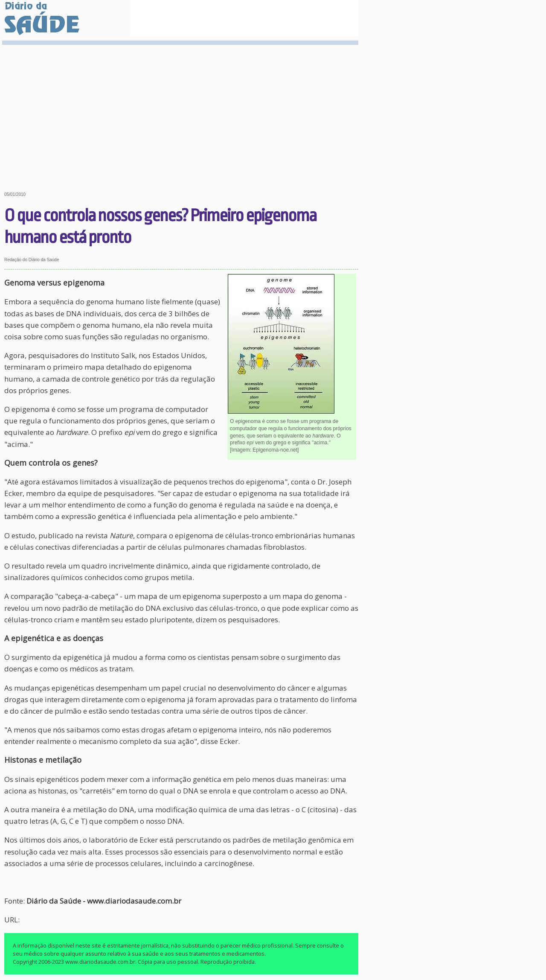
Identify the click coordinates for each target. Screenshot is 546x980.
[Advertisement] (182, 112)
